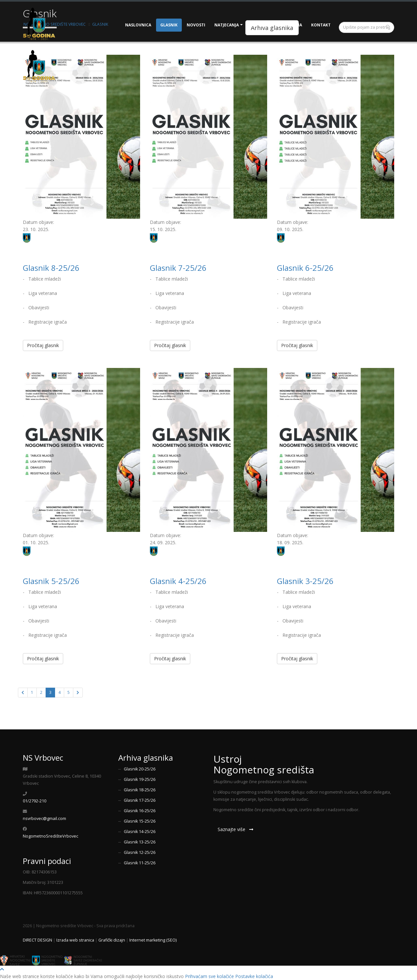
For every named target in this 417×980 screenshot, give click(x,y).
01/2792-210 (35, 801)
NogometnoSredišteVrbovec (50, 836)
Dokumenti (264, 25)
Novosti (196, 25)
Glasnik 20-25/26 (140, 769)
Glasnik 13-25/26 (140, 842)
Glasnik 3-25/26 (305, 581)
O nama (294, 25)
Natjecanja (227, 25)
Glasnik (169, 25)
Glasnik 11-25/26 (140, 863)
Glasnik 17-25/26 (140, 800)
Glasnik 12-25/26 (140, 852)
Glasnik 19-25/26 (140, 779)
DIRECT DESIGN (37, 940)
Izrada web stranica (75, 940)
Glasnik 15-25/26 (140, 821)
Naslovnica (138, 25)
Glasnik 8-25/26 (51, 268)
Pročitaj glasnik (43, 345)
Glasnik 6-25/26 (305, 268)
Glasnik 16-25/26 (140, 811)
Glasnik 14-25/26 (140, 832)
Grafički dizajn (112, 940)
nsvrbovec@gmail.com (44, 819)
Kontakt (321, 25)
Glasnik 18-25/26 (140, 790)
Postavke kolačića (254, 976)
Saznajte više (235, 829)
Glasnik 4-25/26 (178, 581)
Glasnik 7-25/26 (178, 268)
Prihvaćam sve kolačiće (209, 976)
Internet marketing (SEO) (153, 940)
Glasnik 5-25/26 (51, 581)
